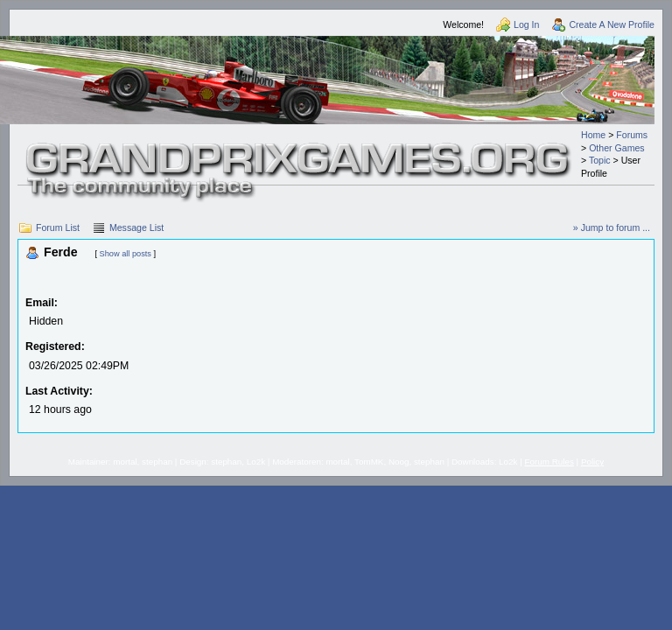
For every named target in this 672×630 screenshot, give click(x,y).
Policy (592, 462)
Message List (136, 227)
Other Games (617, 148)
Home (593, 135)
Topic (600, 160)
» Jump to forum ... (612, 227)
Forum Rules (549, 462)
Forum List (58, 227)
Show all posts (126, 254)
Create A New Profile (612, 24)
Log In (526, 24)
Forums (632, 135)
